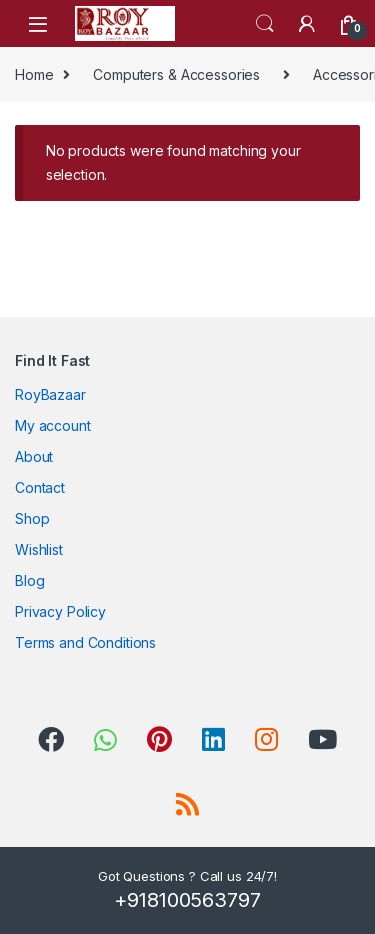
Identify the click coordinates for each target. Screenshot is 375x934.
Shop (32, 518)
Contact (40, 487)
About (34, 456)
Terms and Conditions (85, 642)
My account (53, 425)
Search (265, 24)
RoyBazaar (50, 394)
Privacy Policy (60, 611)
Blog (29, 580)
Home (34, 74)
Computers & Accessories (176, 74)
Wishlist (39, 549)
